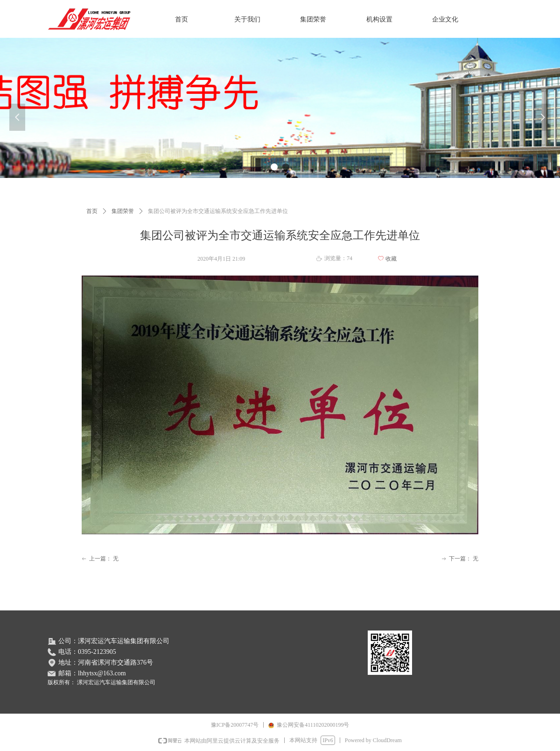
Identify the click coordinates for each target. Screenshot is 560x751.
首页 (92, 211)
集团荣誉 (123, 211)
